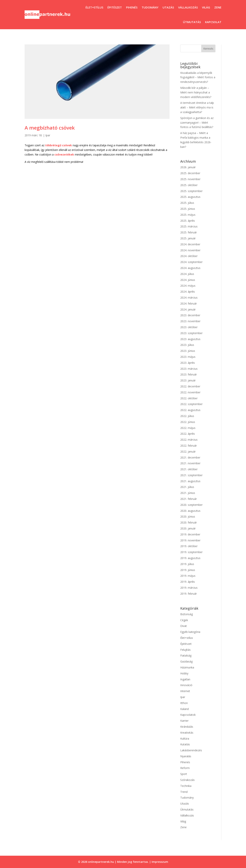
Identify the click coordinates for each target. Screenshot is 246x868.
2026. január (188, 167)
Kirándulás (187, 727)
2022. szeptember (191, 404)
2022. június (188, 422)
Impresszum (160, 862)
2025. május (188, 215)
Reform (185, 768)
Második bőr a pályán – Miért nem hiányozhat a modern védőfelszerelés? (196, 92)
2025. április (188, 221)
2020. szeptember (191, 505)
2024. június (188, 280)
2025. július (187, 203)
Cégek (184, 620)
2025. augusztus (190, 197)
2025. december (190, 173)
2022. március (189, 440)
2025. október (189, 185)
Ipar (48, 135)
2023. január (188, 380)
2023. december (190, 315)
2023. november (190, 321)
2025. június (188, 209)
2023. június (188, 351)
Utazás (168, 7)
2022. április (188, 434)
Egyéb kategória (190, 632)
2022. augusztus (190, 410)
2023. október (189, 327)
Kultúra (185, 739)
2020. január (188, 528)
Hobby (184, 673)
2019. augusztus (190, 558)
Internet (185, 691)
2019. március (189, 588)
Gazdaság (186, 661)
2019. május (188, 576)
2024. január (188, 309)
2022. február (189, 446)
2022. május (188, 428)
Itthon (184, 703)
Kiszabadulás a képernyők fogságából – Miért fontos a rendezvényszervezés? (198, 77)
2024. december (190, 244)
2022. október (189, 398)
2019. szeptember (191, 552)
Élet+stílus (94, 7)
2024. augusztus (190, 268)
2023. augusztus (190, 339)
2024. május (188, 286)
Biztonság (187, 614)
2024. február (189, 303)
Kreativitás (187, 733)
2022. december (190, 386)
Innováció (186, 685)
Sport (184, 774)
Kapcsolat (213, 22)
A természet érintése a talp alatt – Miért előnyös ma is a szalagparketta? (197, 107)
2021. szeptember (191, 475)
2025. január (188, 238)
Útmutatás (192, 22)
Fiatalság (186, 655)
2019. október (189, 546)
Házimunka (187, 667)
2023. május (188, 357)
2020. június (188, 516)
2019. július (187, 564)
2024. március (189, 298)
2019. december (190, 534)
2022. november (190, 392)
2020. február (189, 522)
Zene (218, 7)
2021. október (189, 469)
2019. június (188, 570)
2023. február (189, 374)
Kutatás (185, 744)
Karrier (184, 721)
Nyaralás (186, 756)
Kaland (184, 709)
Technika (186, 786)
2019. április (188, 582)
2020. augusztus (190, 511)
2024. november (190, 250)
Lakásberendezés (191, 750)
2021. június (188, 493)
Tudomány (150, 7)
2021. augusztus (190, 481)
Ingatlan (185, 679)
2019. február (189, 594)
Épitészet (115, 7)
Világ (206, 7)
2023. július (187, 345)
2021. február (189, 499)
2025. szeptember (191, 191)
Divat (184, 626)
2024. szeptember (191, 262)
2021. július (187, 487)
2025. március (189, 226)
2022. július (187, 416)
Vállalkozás (188, 7)
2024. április (188, 292)
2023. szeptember (191, 333)
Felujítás (185, 650)
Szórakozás (187, 780)
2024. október (189, 256)
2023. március (189, 369)
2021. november (190, 463)
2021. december (190, 457)
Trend (184, 792)
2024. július (187, 274)
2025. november (190, 179)
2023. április (188, 363)
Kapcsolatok (188, 715)
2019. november (190, 540)
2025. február (189, 232)
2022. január (188, 451)
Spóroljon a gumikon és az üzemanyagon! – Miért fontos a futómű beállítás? (197, 123)
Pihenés (132, 7)
